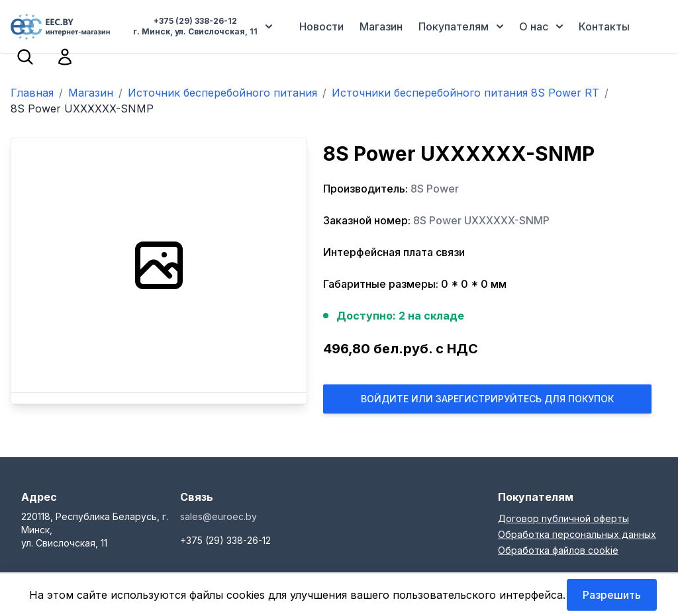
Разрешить (612, 595)
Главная (32, 93)
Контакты (604, 26)
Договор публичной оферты (563, 518)
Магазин (381, 26)
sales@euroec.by (218, 516)
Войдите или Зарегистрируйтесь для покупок (487, 399)
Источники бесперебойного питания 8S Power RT (465, 93)
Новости (321, 26)
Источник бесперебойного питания (222, 93)
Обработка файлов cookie (558, 550)
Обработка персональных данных (577, 534)
